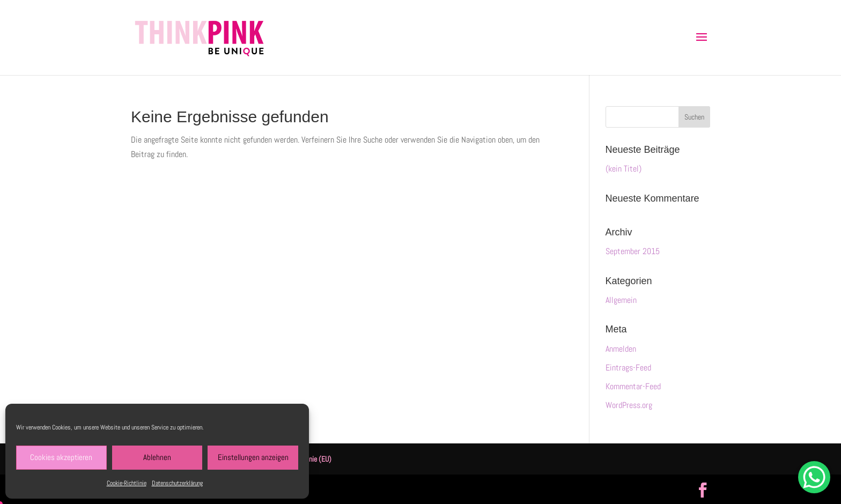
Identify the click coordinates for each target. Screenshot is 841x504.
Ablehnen (157, 457)
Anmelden (621, 349)
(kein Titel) (624, 169)
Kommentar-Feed (633, 386)
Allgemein (621, 300)
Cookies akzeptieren (61, 457)
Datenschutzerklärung (177, 483)
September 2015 (633, 251)
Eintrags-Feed (628, 368)
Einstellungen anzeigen (253, 457)
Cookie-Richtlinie (127, 483)
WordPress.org (629, 405)
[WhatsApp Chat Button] (814, 477)
